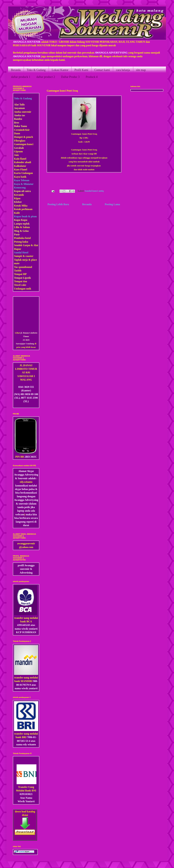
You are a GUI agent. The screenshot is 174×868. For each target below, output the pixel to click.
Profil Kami (81, 70)
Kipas (17, 198)
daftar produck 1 (21, 77)
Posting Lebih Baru (58, 204)
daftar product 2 (46, 77)
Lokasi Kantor (60, 70)
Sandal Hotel (21, 253)
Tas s (17, 267)
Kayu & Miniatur (24, 184)
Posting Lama (112, 204)
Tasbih (18, 271)
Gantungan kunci (24, 144)
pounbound (26, 267)
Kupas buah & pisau (25, 216)
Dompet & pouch (23, 137)
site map (141, 70)
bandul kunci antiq (94, 191)
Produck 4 (92, 77)
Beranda (16, 70)
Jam (16, 155)
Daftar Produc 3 (70, 77)
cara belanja (123, 70)
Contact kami (102, 70)
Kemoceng (20, 188)
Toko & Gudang (36, 70)
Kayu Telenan (22, 180)
